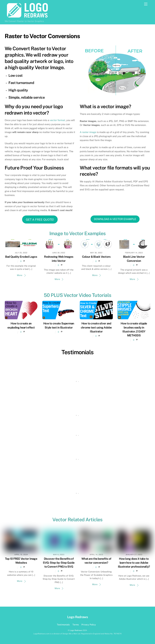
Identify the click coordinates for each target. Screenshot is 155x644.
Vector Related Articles (77, 520)
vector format (57, 120)
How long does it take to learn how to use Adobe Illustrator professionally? (134, 563)
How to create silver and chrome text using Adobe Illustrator (96, 327)
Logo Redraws (76, 630)
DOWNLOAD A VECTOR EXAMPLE (115, 219)
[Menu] (146, 4)
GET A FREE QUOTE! (40, 220)
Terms (76, 625)
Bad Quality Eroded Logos (21, 257)
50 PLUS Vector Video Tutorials (78, 295)
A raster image (88, 132)
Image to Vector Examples (78, 233)
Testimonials (77, 352)
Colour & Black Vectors (96, 257)
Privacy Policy (89, 625)
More (20, 275)
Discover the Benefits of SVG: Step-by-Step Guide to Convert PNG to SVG (59, 563)
